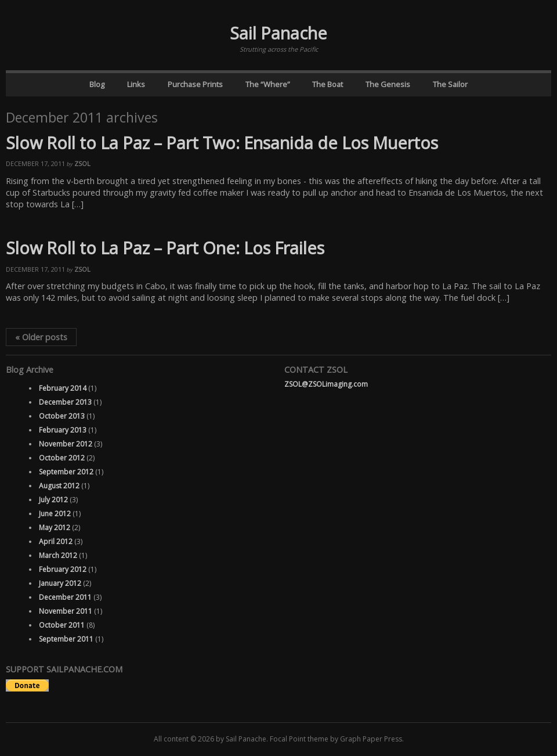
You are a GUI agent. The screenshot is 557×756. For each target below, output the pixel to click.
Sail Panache (278, 33)
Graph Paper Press (371, 739)
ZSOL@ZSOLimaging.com (326, 384)
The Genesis (388, 84)
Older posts (41, 337)
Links (136, 84)
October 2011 (62, 625)
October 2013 (62, 416)
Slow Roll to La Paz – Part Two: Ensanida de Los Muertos (222, 143)
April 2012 (56, 541)
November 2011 (66, 611)
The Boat (328, 84)
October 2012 (62, 458)
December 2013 (65, 402)
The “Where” (268, 84)
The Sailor (450, 84)
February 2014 (63, 388)
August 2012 (59, 486)
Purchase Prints (195, 84)
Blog (97, 84)
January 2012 (60, 583)
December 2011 (65, 597)
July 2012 (53, 500)
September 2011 (66, 639)
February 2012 (63, 569)
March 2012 (58, 555)
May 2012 (55, 528)
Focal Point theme (299, 739)
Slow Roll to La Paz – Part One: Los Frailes (165, 248)
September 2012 (66, 472)
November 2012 (66, 444)
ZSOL (82, 163)
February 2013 (63, 430)
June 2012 (55, 514)
